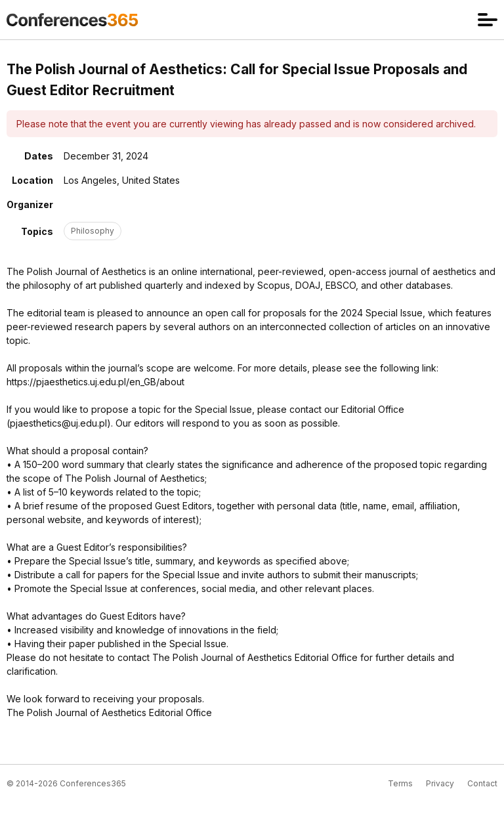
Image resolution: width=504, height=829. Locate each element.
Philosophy (93, 231)
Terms (400, 783)
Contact (482, 783)
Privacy (440, 783)
